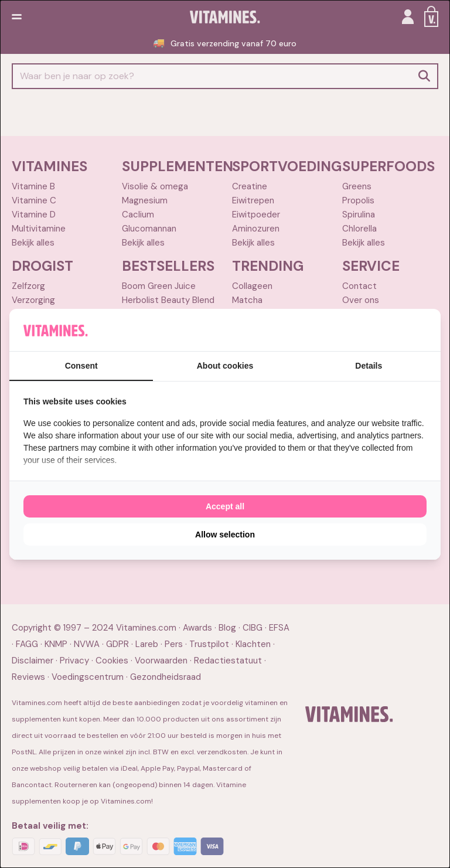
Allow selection (225, 535)
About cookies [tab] (225, 366)
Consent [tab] (81, 366)
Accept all (225, 506)
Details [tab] (369, 366)
